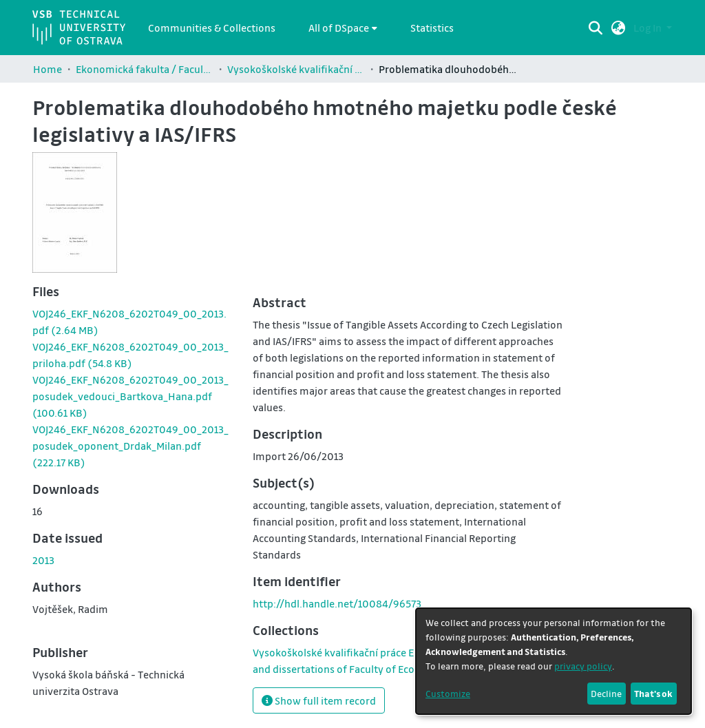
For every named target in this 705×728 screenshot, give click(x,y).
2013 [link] (43, 560)
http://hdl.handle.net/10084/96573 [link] (337, 603)
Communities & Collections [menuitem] (212, 28)
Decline (606, 693)
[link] (130, 396)
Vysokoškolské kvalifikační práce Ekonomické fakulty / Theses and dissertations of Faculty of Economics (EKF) (296, 69)
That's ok (653, 693)
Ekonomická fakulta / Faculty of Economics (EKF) (145, 69)
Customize (448, 693)
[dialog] (554, 661)
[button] (619, 28)
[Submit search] (596, 28)
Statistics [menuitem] (432, 28)
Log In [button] (649, 28)
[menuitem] (343, 28)
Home (48, 69)
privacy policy (583, 666)
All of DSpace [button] (339, 28)
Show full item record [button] (319, 700)
